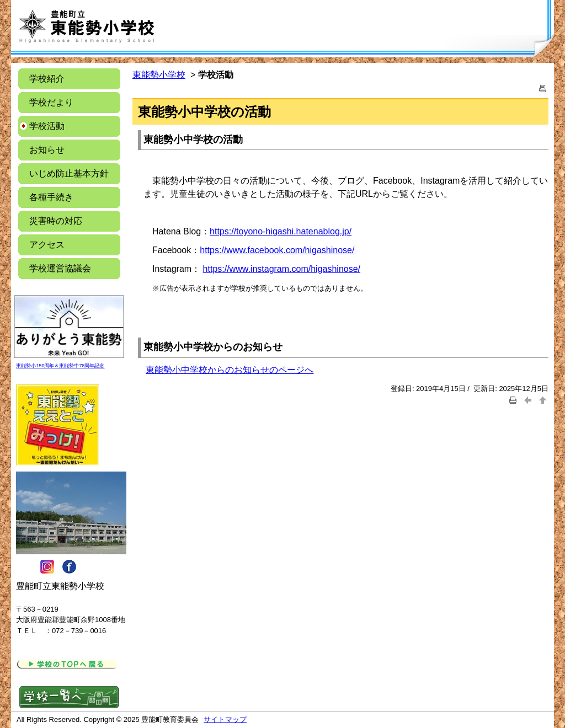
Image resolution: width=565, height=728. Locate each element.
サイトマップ (225, 719)
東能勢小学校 (159, 75)
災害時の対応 (56, 221)
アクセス (47, 245)
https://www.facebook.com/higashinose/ (277, 250)
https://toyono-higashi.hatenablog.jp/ (281, 231)
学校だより (51, 102)
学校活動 (47, 126)
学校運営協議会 (60, 268)
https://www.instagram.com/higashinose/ (282, 269)
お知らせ (56, 150)
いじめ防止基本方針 (69, 173)
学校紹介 (47, 79)
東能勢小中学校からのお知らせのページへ (230, 370)
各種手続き (51, 197)
